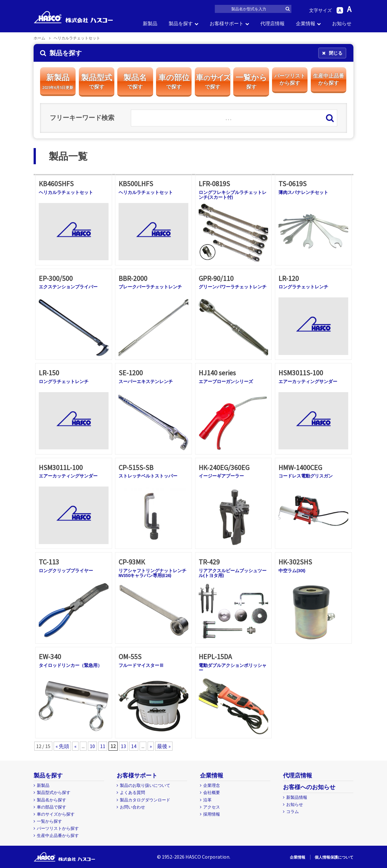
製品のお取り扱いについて (145, 785)
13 (123, 746)
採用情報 (212, 814)
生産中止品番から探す (58, 836)
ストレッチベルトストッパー (148, 476)
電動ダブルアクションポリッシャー (233, 668)
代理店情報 (272, 23)
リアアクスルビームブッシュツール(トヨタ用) (233, 573)
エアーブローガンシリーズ (226, 381)
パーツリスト (290, 80)
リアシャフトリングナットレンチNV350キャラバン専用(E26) (152, 573)
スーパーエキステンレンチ (146, 381)
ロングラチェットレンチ (303, 287)
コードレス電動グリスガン (306, 476)
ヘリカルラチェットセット (66, 192)
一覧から (251, 81)
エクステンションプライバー (68, 287)
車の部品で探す (52, 807)
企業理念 (212, 785)
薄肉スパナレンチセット (303, 192)
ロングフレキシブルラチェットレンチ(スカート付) (233, 195)
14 (134, 746)
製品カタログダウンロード (145, 800)
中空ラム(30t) (292, 571)
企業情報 (306, 23)
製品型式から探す (54, 793)
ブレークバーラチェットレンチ (150, 287)
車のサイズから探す (56, 814)
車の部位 (174, 81)
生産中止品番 (329, 80)
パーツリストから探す (58, 828)
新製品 (150, 23)
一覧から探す (49, 821)
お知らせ (342, 23)
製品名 (135, 81)
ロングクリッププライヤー (66, 571)
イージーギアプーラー (221, 476)
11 (103, 746)
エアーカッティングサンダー (308, 381)
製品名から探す (52, 800)
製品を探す (181, 23)
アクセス (212, 807)
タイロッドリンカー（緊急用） (70, 665)
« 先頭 (62, 746)
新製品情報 (297, 797)
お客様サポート (227, 23)
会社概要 (212, 793)
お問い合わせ (132, 807)
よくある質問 (132, 793)
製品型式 (97, 81)
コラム (293, 812)
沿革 (207, 800)
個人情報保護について (334, 857)
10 (92, 746)
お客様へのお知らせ (309, 787)
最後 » (164, 746)
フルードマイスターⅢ (141, 665)
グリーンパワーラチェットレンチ (233, 287)
